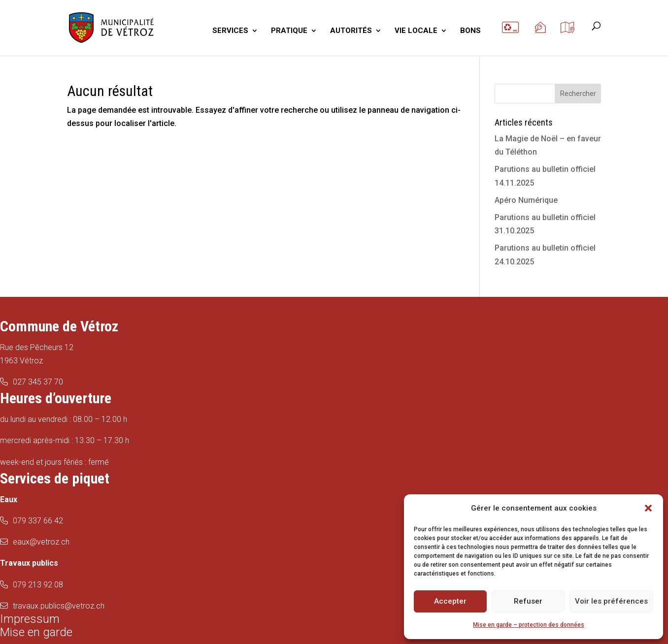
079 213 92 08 (38, 585)
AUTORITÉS (351, 31)
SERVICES (230, 31)
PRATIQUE (289, 31)
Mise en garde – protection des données (529, 625)
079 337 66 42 (38, 521)
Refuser (528, 601)
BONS (470, 31)
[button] (648, 508)
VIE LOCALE (416, 31)
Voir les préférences (611, 601)
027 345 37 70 (38, 382)
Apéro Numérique (526, 200)
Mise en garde (36, 632)
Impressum (30, 619)
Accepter (450, 601)
